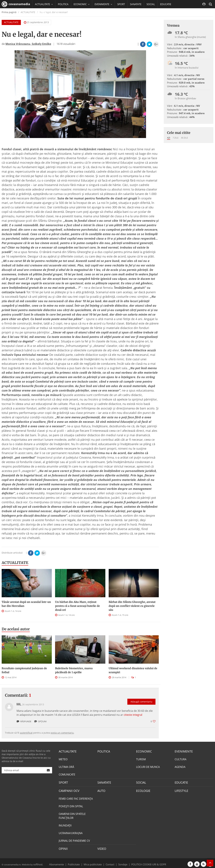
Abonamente (62, 862)
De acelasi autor (16, 629)
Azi (169, 138)
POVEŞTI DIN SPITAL (71, 805)
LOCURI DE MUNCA (148, 766)
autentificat (26, 733)
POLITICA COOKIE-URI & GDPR (144, 862)
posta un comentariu (62, 733)
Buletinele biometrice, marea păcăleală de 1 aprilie (74, 670)
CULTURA (181, 759)
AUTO (101, 790)
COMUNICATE (67, 774)
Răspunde (24, 721)
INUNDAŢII (65, 824)
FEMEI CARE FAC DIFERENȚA (76, 797)
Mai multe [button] (42, 21)
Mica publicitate (95, 862)
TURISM (141, 759)
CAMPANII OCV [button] (45, 12)
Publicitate (78, 862)
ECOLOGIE (142, 790)
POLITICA (63, 4)
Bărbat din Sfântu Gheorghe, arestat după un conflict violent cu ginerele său (132, 606)
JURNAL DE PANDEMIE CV (74, 839)
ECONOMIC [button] (82, 4)
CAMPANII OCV (68, 790)
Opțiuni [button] (40, 721)
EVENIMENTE (183, 751)
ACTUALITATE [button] (44, 4)
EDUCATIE (166, 4)
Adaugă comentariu (141, 698)
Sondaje (122, 862)
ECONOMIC (143, 751)
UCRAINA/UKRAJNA (71, 832)
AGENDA (180, 766)
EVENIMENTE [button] (103, 4)
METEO (63, 759)
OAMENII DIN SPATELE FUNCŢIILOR (72, 814)
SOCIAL (151, 4)
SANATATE (136, 4)
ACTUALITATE (15, 563)
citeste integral (133, 715)
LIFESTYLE (181, 790)
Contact (110, 862)
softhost (37, 862)
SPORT (121, 4)
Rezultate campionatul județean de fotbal (24, 670)
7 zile (176, 138)
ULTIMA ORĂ (66, 766)
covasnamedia (16, 4)
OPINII (63, 847)
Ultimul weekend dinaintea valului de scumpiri (133, 670)
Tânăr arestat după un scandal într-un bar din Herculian (26, 604)
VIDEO (101, 847)
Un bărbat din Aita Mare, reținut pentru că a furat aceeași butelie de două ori (77, 606)
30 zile (184, 138)
